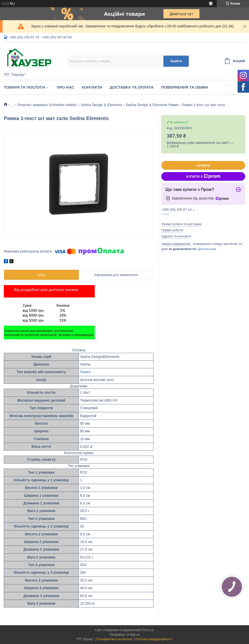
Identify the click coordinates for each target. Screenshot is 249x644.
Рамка (85, 372)
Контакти (92, 87)
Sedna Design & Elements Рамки (152, 105)
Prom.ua (148, 630)
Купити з (203, 176)
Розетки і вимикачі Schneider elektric (47, 105)
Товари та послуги (24, 87)
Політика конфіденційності (154, 639)
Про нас (66, 87)
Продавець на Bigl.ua (124, 635)
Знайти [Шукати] (176, 61)
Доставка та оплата (132, 87)
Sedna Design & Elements (101, 105)
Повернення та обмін (185, 87)
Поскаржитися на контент (114, 639)
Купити (203, 166)
